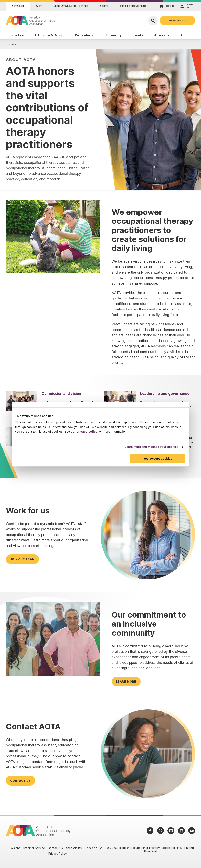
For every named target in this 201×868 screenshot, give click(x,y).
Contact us (21, 781)
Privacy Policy (58, 854)
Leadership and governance (165, 393)
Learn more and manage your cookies (152, 447)
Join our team (22, 559)
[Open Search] (153, 21)
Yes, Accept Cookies (158, 458)
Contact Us (55, 848)
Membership (177, 20)
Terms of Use (94, 848)
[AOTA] (31, 21)
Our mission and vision (61, 393)
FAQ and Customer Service (27, 848)
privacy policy (87, 432)
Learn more (126, 682)
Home (12, 44)
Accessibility (74, 848)
